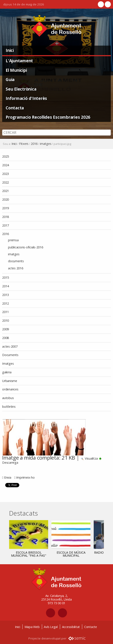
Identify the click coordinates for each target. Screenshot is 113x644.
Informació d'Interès (26, 98)
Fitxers (24, 144)
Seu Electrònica (21, 89)
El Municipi (16, 70)
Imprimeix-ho (25, 477)
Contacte (91, 627)
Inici (10, 50)
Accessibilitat (71, 627)
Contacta (15, 108)
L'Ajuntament (19, 61)
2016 (34, 144)
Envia (8, 477)
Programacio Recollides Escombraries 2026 (48, 117)
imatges (46, 144)
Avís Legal (51, 627)
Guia (10, 79)
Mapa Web (32, 627)
